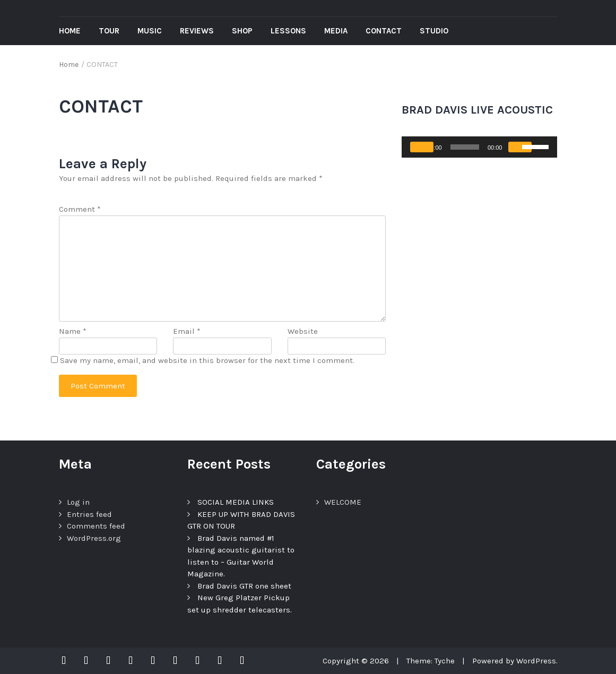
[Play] (422, 147)
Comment (80, 209)
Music (150, 31)
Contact (384, 31)
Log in (78, 502)
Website (303, 331)
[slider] (465, 147)
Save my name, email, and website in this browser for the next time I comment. (207, 360)
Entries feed (89, 514)
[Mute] (520, 147)
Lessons (288, 31)
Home (70, 31)
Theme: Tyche (431, 661)
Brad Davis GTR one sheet (244, 586)
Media (336, 31)
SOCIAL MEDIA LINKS (236, 502)
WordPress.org (94, 538)
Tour (109, 31)
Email (187, 331)
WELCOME (343, 502)
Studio (434, 31)
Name (73, 331)
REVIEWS (197, 31)
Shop (242, 31)
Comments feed (96, 526)
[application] (479, 147)
